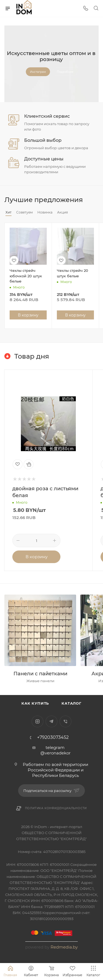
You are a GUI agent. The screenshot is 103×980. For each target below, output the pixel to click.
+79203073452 (53, 737)
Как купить (35, 703)
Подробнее (65, 72)
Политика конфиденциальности (56, 808)
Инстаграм (38, 72)
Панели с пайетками (40, 674)
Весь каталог (97, 200)
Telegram (51, 721)
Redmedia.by (64, 947)
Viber (66, 721)
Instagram (37, 721)
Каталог (72, 703)
